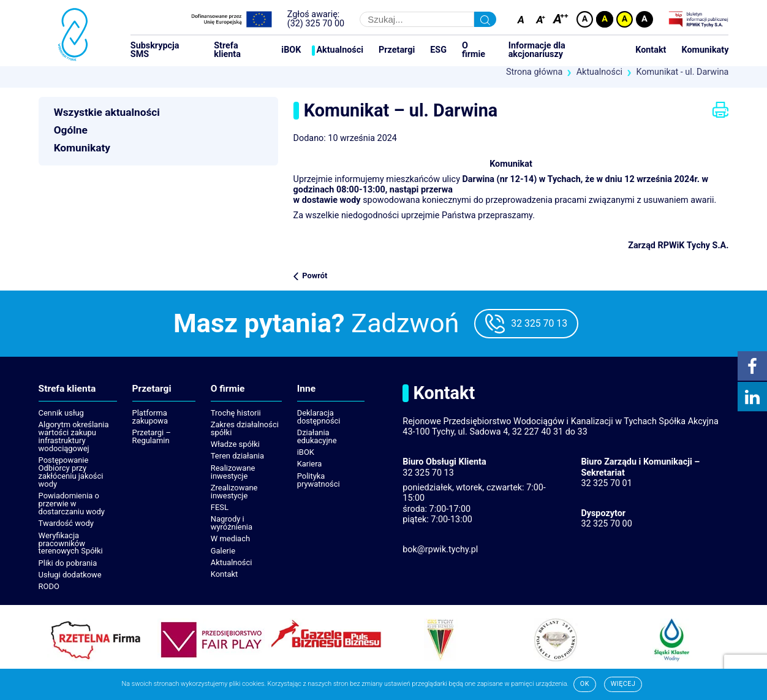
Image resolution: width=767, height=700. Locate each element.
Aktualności (340, 50)
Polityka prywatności (319, 480)
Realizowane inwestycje (233, 472)
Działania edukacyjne (317, 436)
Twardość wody (66, 523)
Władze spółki (235, 444)
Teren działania (237, 456)
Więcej (623, 684)
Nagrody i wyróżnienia (232, 523)
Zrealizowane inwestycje (234, 492)
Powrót (315, 276)
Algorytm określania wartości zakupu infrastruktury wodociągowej (74, 436)
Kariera (310, 464)
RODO (49, 586)
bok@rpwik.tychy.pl (440, 550)
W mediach (230, 538)
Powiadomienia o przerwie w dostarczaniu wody (72, 504)
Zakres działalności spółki (245, 428)
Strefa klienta (227, 51)
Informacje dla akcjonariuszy (537, 51)
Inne (306, 389)
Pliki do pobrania (68, 563)
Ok (585, 684)
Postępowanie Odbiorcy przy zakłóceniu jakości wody (71, 472)
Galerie (223, 551)
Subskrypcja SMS (155, 51)
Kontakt (651, 50)
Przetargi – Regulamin (152, 436)
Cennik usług (61, 413)
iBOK (291, 50)
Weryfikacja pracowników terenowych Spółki (71, 543)
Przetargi (397, 50)
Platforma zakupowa (150, 417)
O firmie (474, 51)
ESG (438, 50)
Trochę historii (236, 413)
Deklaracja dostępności (319, 417)
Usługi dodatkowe (70, 575)
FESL (220, 507)
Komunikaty (705, 50)
